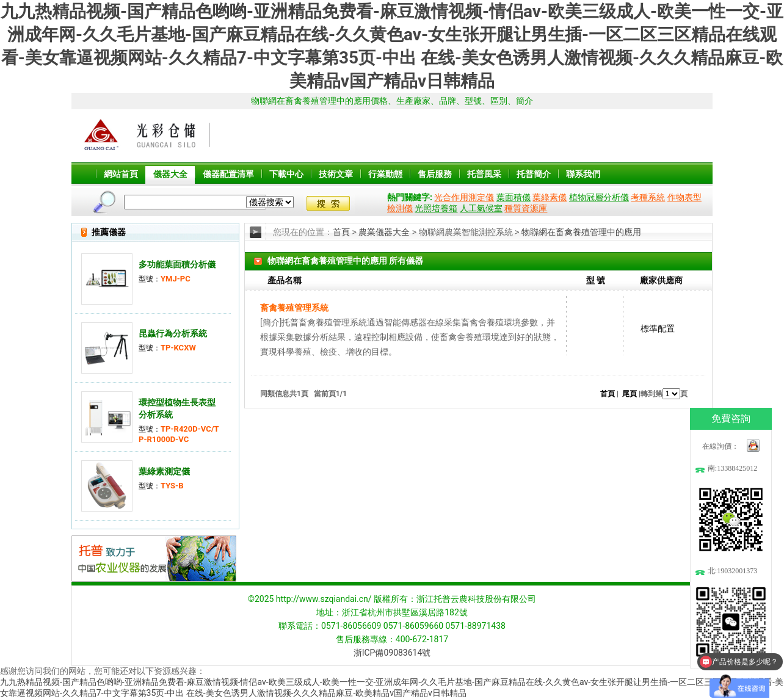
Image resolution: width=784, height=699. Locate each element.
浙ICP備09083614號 (392, 653)
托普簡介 (534, 174)
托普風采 (484, 174)
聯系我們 (583, 174)
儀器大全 (170, 174)
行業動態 (385, 174)
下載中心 (286, 174)
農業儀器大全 (384, 232)
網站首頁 (121, 174)
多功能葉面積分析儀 (177, 264)
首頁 (341, 232)
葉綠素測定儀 (164, 471)
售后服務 (435, 174)
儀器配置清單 (228, 174)
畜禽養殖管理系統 (294, 308)
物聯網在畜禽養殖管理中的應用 (581, 232)
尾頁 (630, 394)
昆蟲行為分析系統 (173, 333)
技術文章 (336, 174)
